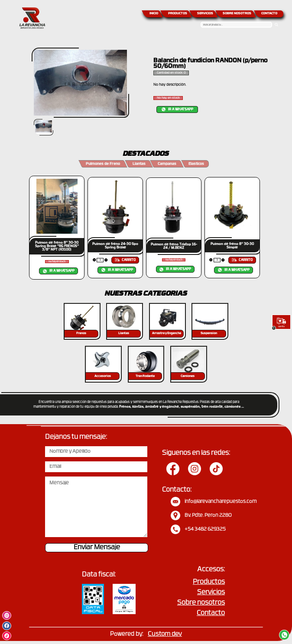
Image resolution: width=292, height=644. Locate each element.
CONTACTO (269, 14)
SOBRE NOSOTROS (237, 14)
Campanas (167, 164)
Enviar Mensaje (97, 548)
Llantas (139, 164)
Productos (209, 582)
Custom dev (165, 634)
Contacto (211, 613)
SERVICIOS (205, 14)
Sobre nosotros (201, 603)
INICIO (154, 14)
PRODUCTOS (178, 14)
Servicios (211, 593)
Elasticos (196, 164)
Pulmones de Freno (103, 164)
